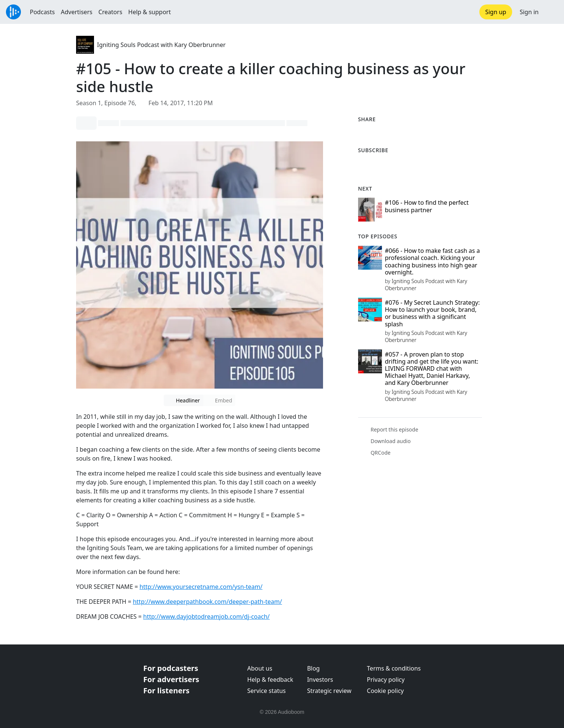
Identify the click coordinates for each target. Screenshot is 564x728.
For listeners (166, 691)
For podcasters (171, 668)
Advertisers (77, 12)
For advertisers (171, 679)
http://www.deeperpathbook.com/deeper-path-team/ (207, 602)
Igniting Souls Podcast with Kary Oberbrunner (161, 45)
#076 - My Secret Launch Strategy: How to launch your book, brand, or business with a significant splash (433, 313)
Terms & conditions (394, 668)
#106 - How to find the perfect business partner (427, 206)
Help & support (150, 12)
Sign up (496, 12)
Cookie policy (386, 691)
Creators (110, 12)
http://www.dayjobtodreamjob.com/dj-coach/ (206, 616)
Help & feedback (270, 680)
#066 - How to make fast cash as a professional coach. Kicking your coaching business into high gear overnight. (433, 261)
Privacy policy (386, 680)
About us (260, 668)
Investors (320, 680)
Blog (313, 668)
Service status (267, 691)
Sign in (529, 12)
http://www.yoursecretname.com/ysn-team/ (201, 587)
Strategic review (329, 691)
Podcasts (42, 12)
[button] (551, 12)
